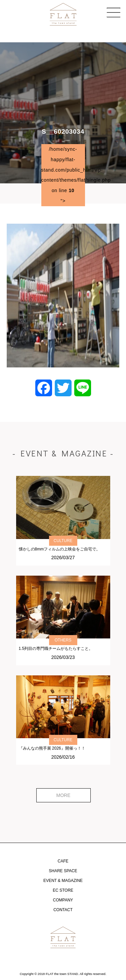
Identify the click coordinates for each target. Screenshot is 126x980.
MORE (64, 795)
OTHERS (63, 640)
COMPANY (63, 900)
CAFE (63, 861)
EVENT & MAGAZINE (63, 881)
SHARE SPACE (63, 871)
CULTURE (63, 541)
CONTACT (63, 910)
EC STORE (63, 890)
